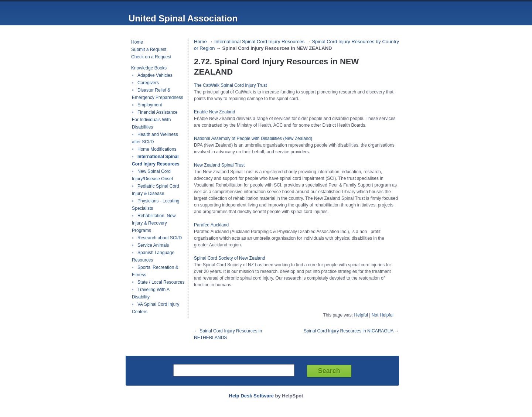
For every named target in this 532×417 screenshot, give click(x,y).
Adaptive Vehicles (155, 75)
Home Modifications (157, 149)
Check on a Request (151, 57)
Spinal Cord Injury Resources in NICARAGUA (349, 331)
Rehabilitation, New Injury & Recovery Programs (154, 223)
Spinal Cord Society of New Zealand (230, 258)
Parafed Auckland (211, 225)
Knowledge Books (149, 68)
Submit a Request (149, 49)
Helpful (361, 315)
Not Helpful (383, 315)
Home (137, 42)
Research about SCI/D (160, 238)
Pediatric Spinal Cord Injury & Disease (156, 190)
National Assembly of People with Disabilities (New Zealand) (253, 139)
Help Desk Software (251, 396)
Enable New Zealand (214, 112)
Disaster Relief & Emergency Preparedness (158, 94)
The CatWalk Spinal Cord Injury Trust (231, 85)
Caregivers (148, 83)
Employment (150, 105)
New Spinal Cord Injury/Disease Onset (152, 175)
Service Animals (153, 245)
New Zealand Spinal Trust (219, 165)
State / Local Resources (161, 282)
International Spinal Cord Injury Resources (156, 160)
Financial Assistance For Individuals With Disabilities (155, 120)
